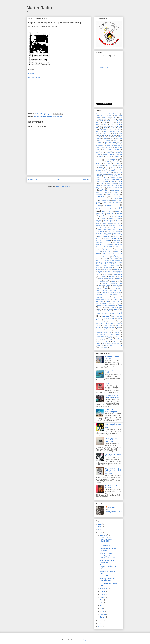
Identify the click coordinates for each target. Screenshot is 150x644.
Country (99, 176)
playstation (113, 287)
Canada (119, 165)
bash (97, 153)
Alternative (108, 144)
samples (119, 307)
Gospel (119, 217)
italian (100, 237)
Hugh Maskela (104, 228)
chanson (114, 167)
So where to (99, 313)
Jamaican (106, 239)
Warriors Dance (116, 344)
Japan (107, 240)
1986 (117, 126)
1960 (115, 116)
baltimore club (116, 151)
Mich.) (104, 266)
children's (99, 171)
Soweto (114, 320)
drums (115, 189)
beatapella (106, 154)
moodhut (104, 269)
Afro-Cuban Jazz (110, 142)
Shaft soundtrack (107, 311)
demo (98, 181)
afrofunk (120, 142)
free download (108, 206)
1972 (113, 119)
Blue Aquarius (109, 158)
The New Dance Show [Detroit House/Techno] (112, 397)
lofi (111, 259)
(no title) (107, 383)
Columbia (103, 174)
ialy (111, 228)
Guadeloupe (111, 218)
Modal (98, 269)
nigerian (101, 278)
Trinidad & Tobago (101, 338)
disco (120, 181)
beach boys (119, 153)
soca (106, 313)
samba (106, 307)
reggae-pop (116, 303)
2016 (100, 626)
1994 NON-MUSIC (114, 131)
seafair (110, 309)
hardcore (99, 222)
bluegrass (99, 160)
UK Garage (110, 340)
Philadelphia (101, 285)
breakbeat (107, 164)
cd (107, 167)
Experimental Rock (104, 201)
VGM (104, 344)
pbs (121, 283)
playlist (106, 287)
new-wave (112, 276)
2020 (100, 530)
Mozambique (102, 273)
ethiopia (109, 199)
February (103, 614)
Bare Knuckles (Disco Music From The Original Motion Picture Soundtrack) (113, 471)
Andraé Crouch (100, 146)
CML (116, 172)
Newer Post (33, 180)
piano (109, 285)
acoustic (101, 140)
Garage (117, 211)
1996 (103, 133)
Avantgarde (99, 151)
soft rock (112, 313)
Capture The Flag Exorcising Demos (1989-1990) (106, 539)
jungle (110, 248)
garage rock (111, 213)
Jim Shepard (108, 244)
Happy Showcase (108, 220)
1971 (106, 119)
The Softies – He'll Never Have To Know (113, 455)
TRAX (117, 336)
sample (112, 307)
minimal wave (108, 267)
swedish (112, 327)
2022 (100, 524)
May (102, 606)
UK (102, 340)
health (98, 224)
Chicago (105, 169)
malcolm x (99, 262)
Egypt (108, 194)
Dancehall (113, 178)
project (116, 294)
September (104, 594)
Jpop (104, 248)
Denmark (105, 181)
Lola (116, 259)
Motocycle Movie (109, 271)
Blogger (85, 640)
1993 (98, 131)
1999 (120, 133)
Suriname (99, 327)
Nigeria (119, 276)
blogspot (117, 156)
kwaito (98, 253)
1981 (105, 124)
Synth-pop (110, 329)
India (109, 230)
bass (102, 153)
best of (109, 156)
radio (114, 301)
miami (98, 266)
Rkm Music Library (110, 305)
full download (110, 208)
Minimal (98, 267)
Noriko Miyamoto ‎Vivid (102, 282)
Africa (108, 140)
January (103, 617)
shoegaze (117, 311)
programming (108, 294)
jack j (118, 237)
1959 (111, 116)
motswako (119, 271)
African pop (99, 142)
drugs (109, 189)
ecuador (98, 193)
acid (111, 139)
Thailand (117, 333)
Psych (106, 296)
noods (106, 280)
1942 (118, 114)
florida (118, 202)
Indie (35, 117)
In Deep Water (102, 230)
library (113, 255)
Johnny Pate (108, 246)
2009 (99, 137)
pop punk (49, 117)
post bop (104, 291)
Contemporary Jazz (114, 174)
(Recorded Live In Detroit (103, 114)
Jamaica (98, 239)
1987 (98, 128)
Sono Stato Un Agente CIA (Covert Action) (108, 561)
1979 (111, 123)
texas (106, 333)
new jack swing (117, 275)
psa (100, 296)
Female (114, 201)
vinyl (109, 344)
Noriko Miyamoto (115, 280)
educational (99, 194)
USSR (98, 344)
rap (119, 301)
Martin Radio (39, 8)
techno (117, 331)
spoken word (110, 324)
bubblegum (99, 165)
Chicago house (115, 169)
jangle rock (99, 240)
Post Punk (56, 117)
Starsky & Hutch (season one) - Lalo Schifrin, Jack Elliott (113, 426)
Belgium (119, 154)
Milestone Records (114, 266)
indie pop (101, 231)
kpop (111, 251)
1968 (109, 117)
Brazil (98, 164)
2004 (115, 135)
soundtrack (106, 316)
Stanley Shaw (108, 325)
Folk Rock (106, 204)
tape (110, 331)
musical (111, 273)
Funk (119, 208)
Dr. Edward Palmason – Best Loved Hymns (112, 411)
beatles (112, 154)
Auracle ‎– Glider (105, 576)
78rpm (114, 137)
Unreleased (119, 340)
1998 (115, 133)
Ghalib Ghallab (111, 215)
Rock (120, 305)
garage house (100, 213)
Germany (101, 215)
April (102, 608)
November (104, 589)
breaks (117, 164)
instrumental (101, 235)
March (102, 611)
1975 (109, 121)
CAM (114, 165)
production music (115, 293)
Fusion (104, 211)
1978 (105, 123)
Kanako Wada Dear (103, 250)
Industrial (99, 233)
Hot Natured (111, 226)
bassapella (110, 153)
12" (113, 114)
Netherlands (107, 275)
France (98, 206)
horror (104, 226)
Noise (118, 278)
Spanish (111, 322)
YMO (100, 347)
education (116, 193)
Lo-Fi (106, 259)
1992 (118, 130)
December (104, 535)
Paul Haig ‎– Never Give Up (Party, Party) (107, 580)
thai (111, 333)
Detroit (113, 181)
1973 (120, 119)
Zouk (105, 347)
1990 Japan (103, 130)
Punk (61, 117)
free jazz (117, 206)
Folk (97, 204)
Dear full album (106, 179)
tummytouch (118, 338)
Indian (114, 230)
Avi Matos (107, 151)
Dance (105, 178)
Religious (99, 305)
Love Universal (116, 260)
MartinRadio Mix (114, 264)
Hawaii (117, 222)
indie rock (40, 117)
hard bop (117, 220)
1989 (113, 128)
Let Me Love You (103, 255)
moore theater (118, 269)
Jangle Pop (115, 238)
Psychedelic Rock (102, 298)
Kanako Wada (118, 248)
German (119, 213)
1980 (98, 124)
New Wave (102, 276)
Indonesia (117, 231)
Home (59, 180)
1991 (110, 130)
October (103, 591)
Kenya (113, 250)
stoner (117, 325)
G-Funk (111, 211)
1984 (101, 126)
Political (100, 289)
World (120, 345)
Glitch (113, 217)
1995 (97, 133)
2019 (100, 533)
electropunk (101, 199)
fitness (112, 202)
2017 (100, 623)
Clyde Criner (108, 172)
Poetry (120, 287)
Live (99, 259)
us (107, 342)
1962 (120, 116)
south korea (106, 320)
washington (99, 345)
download (31, 73)
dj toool (115, 184)
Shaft (98, 311)
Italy (113, 237)
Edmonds (107, 193)
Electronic (101, 196)
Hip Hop (117, 224)
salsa (101, 307)
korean (105, 251)
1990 (120, 128)
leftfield (120, 253)
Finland (106, 202)
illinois (120, 228)
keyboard (119, 250)
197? (120, 117)
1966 (99, 117)
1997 (109, 133)
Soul (119, 313)
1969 (115, 117)
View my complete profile (114, 512)
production (105, 293)
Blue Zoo (117, 158)
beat (99, 154)
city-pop (120, 171)
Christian (106, 171)
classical (100, 172)
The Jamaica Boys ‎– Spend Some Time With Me (108, 567)
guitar (118, 218)
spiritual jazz (99, 324)
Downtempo (118, 187)
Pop (45, 117)
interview (109, 235)
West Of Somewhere (110, 345)
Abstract (98, 139)
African (116, 140)
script (105, 309)
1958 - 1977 (104, 116)
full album (99, 208)
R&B (107, 301)
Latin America (112, 253)
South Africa (110, 318)
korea (99, 251)
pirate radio (99, 287)
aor (116, 147)
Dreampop (101, 189)
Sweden (106, 327)
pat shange (114, 283)
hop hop (98, 226)
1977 (98, 123)
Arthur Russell (107, 149)
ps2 (121, 294)
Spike (118, 322)
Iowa (115, 235)
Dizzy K (102, 184)
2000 (99, 135)
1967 (104, 117)
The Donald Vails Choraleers (104, 334)
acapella (106, 139)
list (112, 257)
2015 (109, 137)
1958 (97, 116)
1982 (113, 124)
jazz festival (116, 243)
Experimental (117, 199)
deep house (116, 179)
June (102, 603)
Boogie (112, 160)
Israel (120, 235)
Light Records (105, 257)
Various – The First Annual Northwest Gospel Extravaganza (113, 440)
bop (108, 162)
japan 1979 (117, 240)
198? (118, 123)
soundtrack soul (117, 316)
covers (107, 176)
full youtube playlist (34, 77)
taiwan (103, 331)
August (102, 597)
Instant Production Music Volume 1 (113, 233)
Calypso (107, 165)
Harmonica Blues (108, 222)
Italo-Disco (107, 237)
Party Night (105, 283)
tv (98, 340)
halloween (99, 220)
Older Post (86, 180)
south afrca (101, 318)
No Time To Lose (110, 278)
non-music (99, 280)
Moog (110, 269)
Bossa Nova (116, 162)
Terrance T (99, 333)
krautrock (117, 251)
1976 (117, 121)
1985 (109, 126)
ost (119, 282)
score (100, 309)
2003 (110, 135)
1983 (120, 124)
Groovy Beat (102, 218)
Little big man (118, 257)
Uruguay (100, 342)
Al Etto (100, 144)
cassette (101, 167)
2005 (120, 135)
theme (118, 334)
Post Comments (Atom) (63, 186)
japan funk (99, 243)
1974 (101, 121)
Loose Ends (106, 260)
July (102, 600)
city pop (113, 171)
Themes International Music (104, 336)
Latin (104, 253)
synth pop (99, 329)
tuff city (110, 338)
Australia (117, 149)
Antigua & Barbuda (107, 147)
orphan (113, 282)
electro (116, 194)
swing (118, 327)
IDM (115, 228)
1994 (105, 131)
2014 (104, 137)
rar (97, 303)
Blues (106, 160)
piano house (116, 285)
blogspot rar (99, 158)
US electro (117, 342)
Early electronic (104, 191)
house (119, 225)
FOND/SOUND (116, 204)
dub (120, 189)
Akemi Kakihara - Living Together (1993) (107, 545)
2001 (105, 135)
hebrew (104, 224)
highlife (110, 224)
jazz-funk (99, 244)
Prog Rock (99, 294)
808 (119, 137)
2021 (100, 527)
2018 (100, 621)
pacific (98, 283)
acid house (118, 139)
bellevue (101, 156)
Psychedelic (115, 296)
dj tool (109, 184)
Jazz (107, 242)
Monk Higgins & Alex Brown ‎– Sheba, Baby (107, 557)
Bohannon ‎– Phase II (107, 553)
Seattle (116, 309)
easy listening (115, 191)
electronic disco (118, 197)
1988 (105, 128)
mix (116, 267)
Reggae (105, 303)
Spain (103, 322)
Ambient (117, 144)
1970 (100, 119)
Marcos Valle (108, 262)
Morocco (100, 271)
